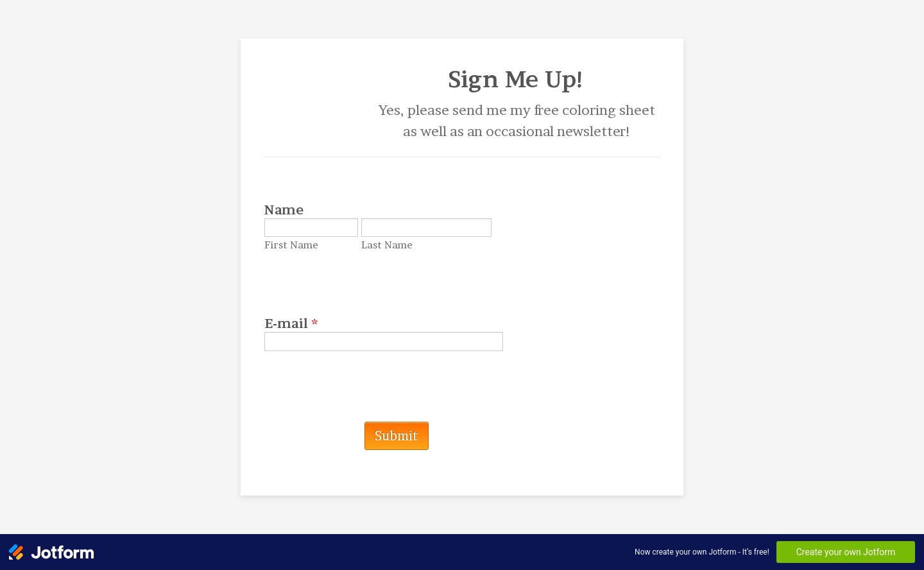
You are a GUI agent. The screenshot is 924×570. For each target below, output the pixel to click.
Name (284, 210)
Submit (397, 436)
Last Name (387, 245)
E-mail (291, 324)
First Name (291, 245)
